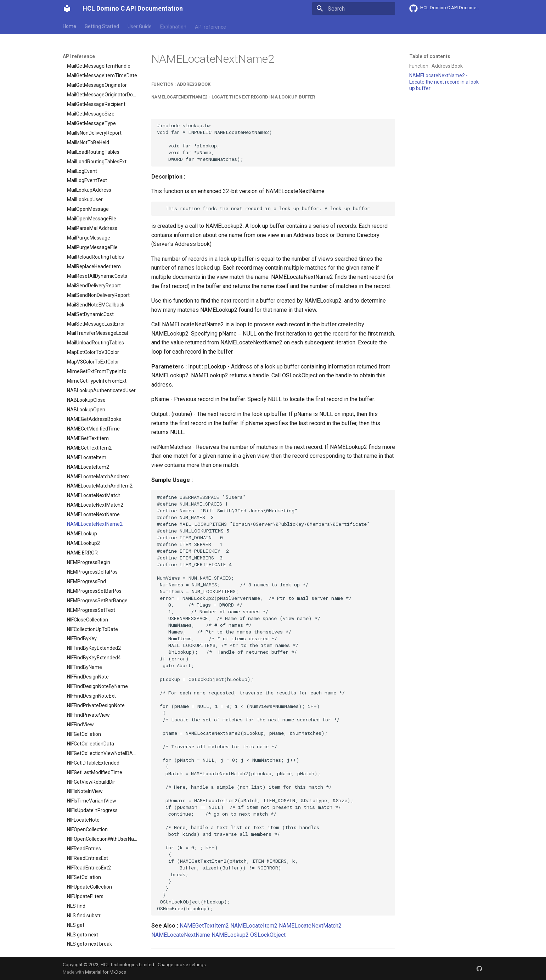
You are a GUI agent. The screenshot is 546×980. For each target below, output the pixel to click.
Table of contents (430, 56)
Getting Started (102, 26)
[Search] (354, 9)
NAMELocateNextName (181, 935)
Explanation (173, 26)
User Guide (140, 26)
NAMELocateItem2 (254, 926)
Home (69, 26)
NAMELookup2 (230, 935)
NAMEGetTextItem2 (204, 926)
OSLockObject (268, 935)
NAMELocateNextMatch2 (310, 926)
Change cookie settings (182, 965)
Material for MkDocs (106, 972)
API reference (210, 26)
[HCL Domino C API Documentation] (67, 9)
